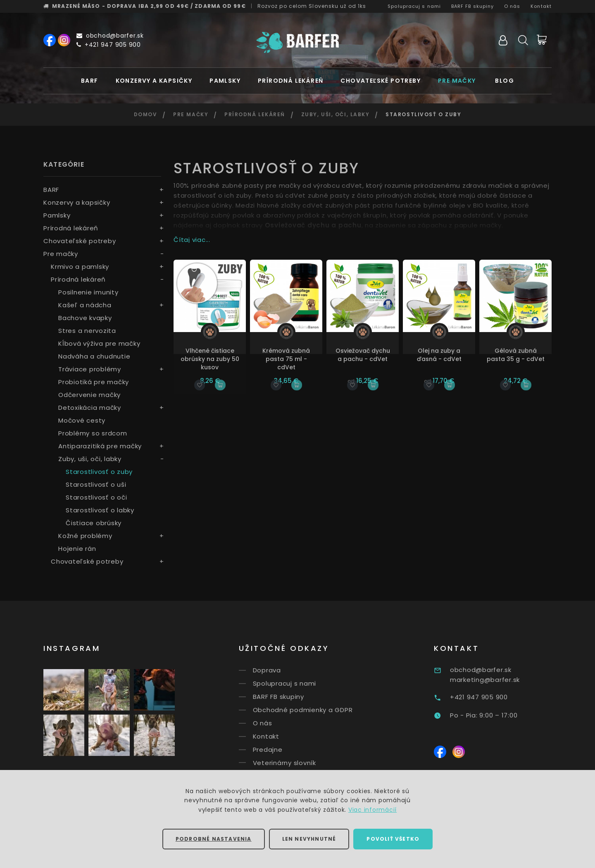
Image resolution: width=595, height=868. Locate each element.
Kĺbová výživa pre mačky (99, 343)
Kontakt (541, 6)
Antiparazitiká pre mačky (100, 446)
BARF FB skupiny (473, 6)
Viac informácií (372, 810)
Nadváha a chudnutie (94, 356)
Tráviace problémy (90, 369)
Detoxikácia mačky (90, 408)
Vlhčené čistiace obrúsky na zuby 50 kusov (210, 359)
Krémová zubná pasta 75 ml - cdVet (286, 359)
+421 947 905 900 (109, 45)
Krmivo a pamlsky (80, 267)
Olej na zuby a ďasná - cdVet (439, 355)
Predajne (280, 750)
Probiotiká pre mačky (94, 382)
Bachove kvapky (85, 318)
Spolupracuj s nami (414, 6)
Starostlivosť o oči (96, 497)
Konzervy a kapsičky (154, 81)
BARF (90, 81)
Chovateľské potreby (381, 81)
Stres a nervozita (87, 331)
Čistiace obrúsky (94, 523)
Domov (146, 114)
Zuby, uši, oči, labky (336, 114)
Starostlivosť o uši (96, 484)
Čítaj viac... (192, 240)
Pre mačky (457, 81)
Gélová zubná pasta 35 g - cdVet (516, 355)
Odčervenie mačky (89, 395)
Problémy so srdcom (93, 433)
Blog (505, 81)
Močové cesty (82, 420)
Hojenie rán (77, 549)
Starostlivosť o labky (100, 510)
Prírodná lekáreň (290, 81)
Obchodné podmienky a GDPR (315, 710)
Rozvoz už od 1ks (312, 6)
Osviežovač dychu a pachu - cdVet (363, 355)
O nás (512, 6)
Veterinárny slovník (296, 762)
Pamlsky (225, 81)
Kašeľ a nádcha (85, 305)
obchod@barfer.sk (110, 36)
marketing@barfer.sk (501, 680)
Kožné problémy (85, 536)
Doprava (279, 670)
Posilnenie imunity (88, 292)
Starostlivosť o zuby (99, 472)
